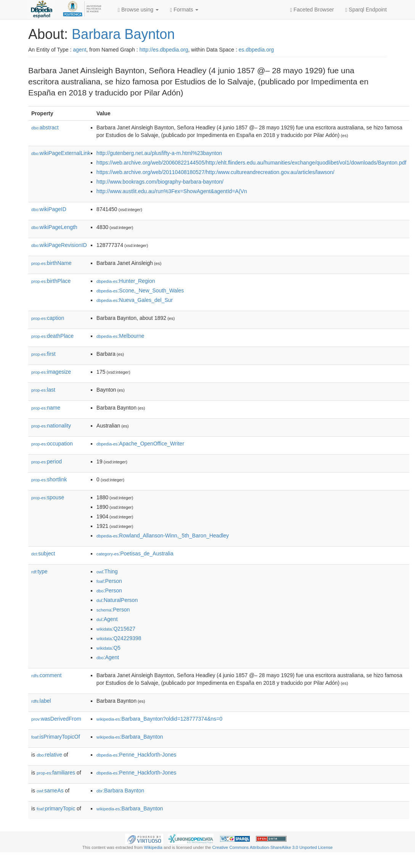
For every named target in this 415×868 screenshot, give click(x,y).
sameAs (50, 791)
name (46, 408)
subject (43, 553)
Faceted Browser (312, 10)
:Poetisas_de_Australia (135, 553)
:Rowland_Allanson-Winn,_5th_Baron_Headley (163, 536)
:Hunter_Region (126, 281)
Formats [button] (184, 10)
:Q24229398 (119, 638)
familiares (56, 773)
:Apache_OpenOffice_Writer (140, 444)
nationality (51, 426)
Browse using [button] (138, 10)
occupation (52, 444)
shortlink (49, 479)
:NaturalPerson (117, 600)
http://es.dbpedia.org (164, 50)
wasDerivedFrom (56, 719)
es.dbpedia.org (257, 50)
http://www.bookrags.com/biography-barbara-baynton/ (160, 182)
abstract (45, 127)
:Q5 (109, 648)
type (39, 571)
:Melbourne (120, 336)
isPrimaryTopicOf (56, 737)
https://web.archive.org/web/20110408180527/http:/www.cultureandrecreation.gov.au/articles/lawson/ (216, 172)
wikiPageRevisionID (59, 245)
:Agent (107, 619)
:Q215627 (116, 629)
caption (48, 318)
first (43, 354)
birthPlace (51, 281)
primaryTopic (56, 808)
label (41, 701)
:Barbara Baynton (120, 791)
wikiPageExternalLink (61, 153)
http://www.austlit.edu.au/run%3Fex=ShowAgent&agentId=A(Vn (172, 191)
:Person (109, 581)
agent (80, 50)
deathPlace (52, 336)
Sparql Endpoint (366, 10)
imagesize (51, 372)
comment (46, 675)
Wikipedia (153, 847)
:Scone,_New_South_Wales (140, 290)
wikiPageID (49, 209)
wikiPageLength (54, 227)
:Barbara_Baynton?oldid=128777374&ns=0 (159, 719)
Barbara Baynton (123, 34)
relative (49, 755)
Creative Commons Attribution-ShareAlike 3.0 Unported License (272, 847)
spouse (48, 497)
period (47, 461)
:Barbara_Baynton (130, 737)
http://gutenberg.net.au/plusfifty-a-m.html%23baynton (159, 153)
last (43, 390)
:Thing (107, 571)
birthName (51, 263)
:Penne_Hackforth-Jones (136, 755)
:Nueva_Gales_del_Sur (135, 300)
